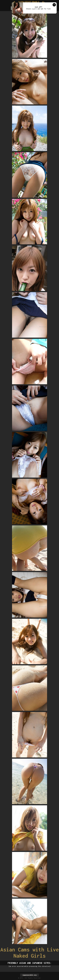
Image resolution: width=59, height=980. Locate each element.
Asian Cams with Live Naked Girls (30, 953)
